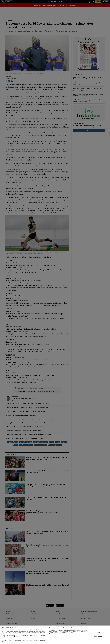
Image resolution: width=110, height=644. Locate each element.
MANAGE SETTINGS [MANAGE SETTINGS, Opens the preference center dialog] (98, 637)
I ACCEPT (98, 633)
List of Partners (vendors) (54, 634)
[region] (55, 635)
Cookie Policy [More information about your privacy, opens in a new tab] (16, 637)
